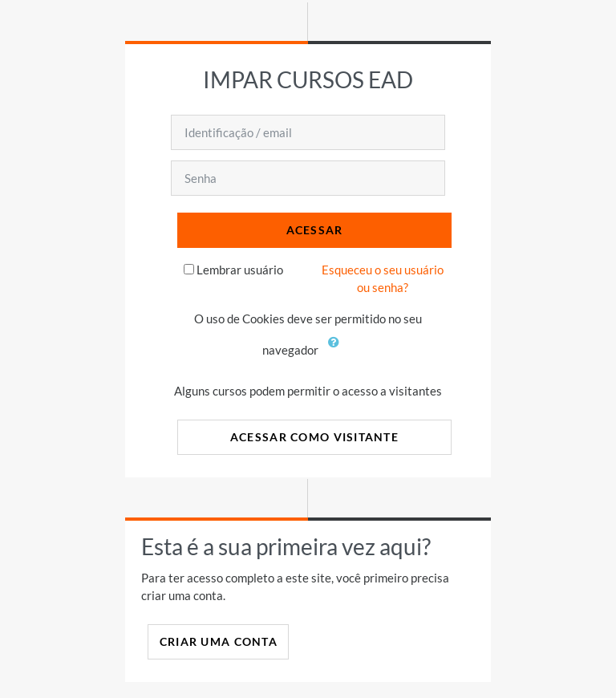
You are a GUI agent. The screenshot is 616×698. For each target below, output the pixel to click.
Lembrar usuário (240, 270)
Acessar (315, 230)
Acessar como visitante (314, 437)
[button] (337, 351)
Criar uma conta (219, 641)
